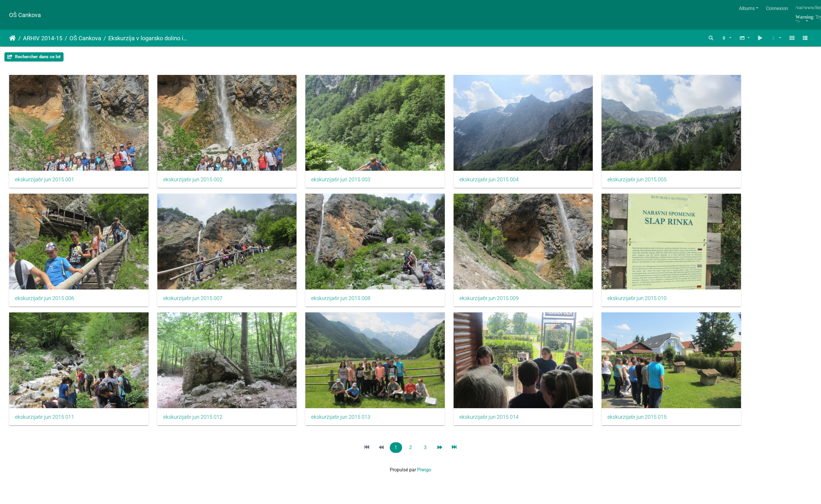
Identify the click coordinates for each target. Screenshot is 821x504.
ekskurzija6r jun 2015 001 (45, 173)
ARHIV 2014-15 (43, 38)
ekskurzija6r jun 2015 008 (320, 284)
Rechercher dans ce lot (34, 57)
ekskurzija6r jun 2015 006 (45, 284)
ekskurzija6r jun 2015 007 (182, 284)
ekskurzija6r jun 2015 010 (595, 284)
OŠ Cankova (25, 15)
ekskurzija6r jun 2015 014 (457, 395)
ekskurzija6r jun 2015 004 (457, 173)
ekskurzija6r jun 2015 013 (320, 395)
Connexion (777, 8)
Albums (747, 8)
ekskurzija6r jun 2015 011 (45, 395)
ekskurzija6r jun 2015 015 (595, 395)
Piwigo (424, 448)
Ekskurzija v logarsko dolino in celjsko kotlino (149, 38)
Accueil (13, 38)
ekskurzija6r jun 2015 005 (595, 173)
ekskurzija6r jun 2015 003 (320, 173)
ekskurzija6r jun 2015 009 (457, 284)
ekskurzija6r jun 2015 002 (182, 173)
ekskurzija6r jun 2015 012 (182, 395)
